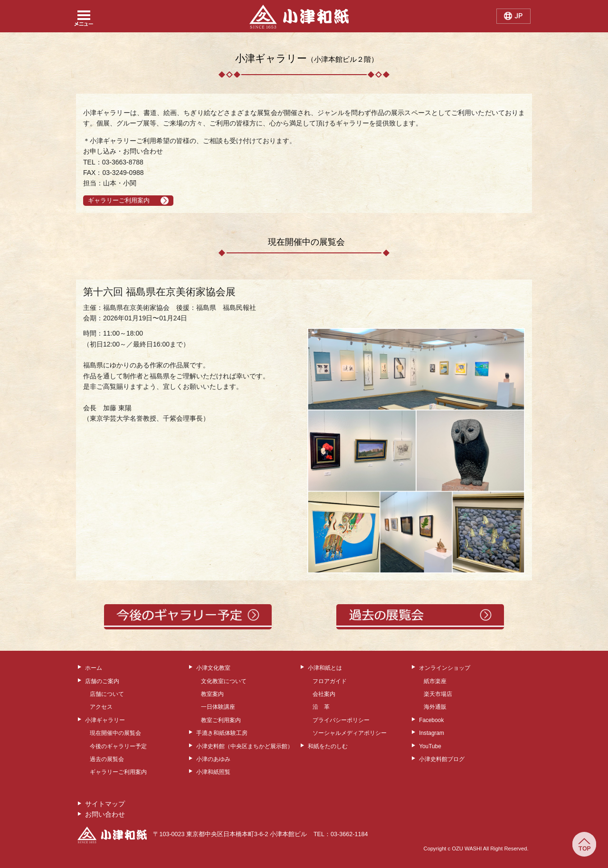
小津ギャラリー (105, 720)
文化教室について (224, 681)
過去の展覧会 (107, 759)
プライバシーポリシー (341, 720)
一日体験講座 (218, 707)
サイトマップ (105, 804)
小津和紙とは (325, 668)
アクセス (101, 707)
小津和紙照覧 (213, 772)
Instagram (432, 733)
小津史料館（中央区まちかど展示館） (245, 746)
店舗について (107, 694)
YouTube (430, 746)
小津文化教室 (213, 668)
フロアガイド (330, 681)
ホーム (94, 668)
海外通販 (435, 707)
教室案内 (212, 694)
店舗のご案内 (102, 681)
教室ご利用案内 (221, 720)
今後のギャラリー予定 (118, 746)
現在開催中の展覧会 (115, 733)
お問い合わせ (105, 814)
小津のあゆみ (213, 759)
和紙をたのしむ (328, 746)
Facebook (431, 720)
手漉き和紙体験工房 (222, 733)
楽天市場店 (438, 694)
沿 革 (321, 707)
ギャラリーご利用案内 (119, 201)
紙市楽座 (435, 681)
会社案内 (324, 694)
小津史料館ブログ (442, 759)
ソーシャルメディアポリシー (350, 733)
